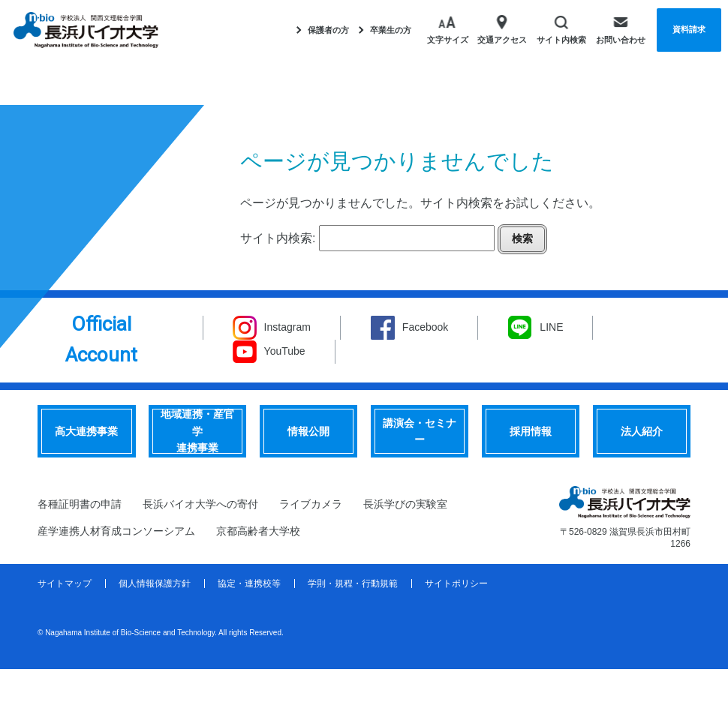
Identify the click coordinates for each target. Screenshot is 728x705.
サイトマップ (65, 583)
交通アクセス (502, 29)
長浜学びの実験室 (405, 504)
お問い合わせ (621, 29)
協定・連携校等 (249, 583)
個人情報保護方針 (155, 583)
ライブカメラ (311, 504)
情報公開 (308, 431)
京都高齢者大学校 (258, 531)
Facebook (425, 327)
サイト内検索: (278, 238)
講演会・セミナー (420, 431)
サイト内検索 (561, 29)
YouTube (285, 351)
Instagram (287, 327)
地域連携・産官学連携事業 (197, 431)
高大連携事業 (86, 431)
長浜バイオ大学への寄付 (200, 504)
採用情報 (531, 431)
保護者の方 (323, 30)
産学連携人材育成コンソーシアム (116, 531)
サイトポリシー (456, 583)
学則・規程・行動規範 (353, 583)
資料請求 (689, 29)
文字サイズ (448, 29)
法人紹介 (642, 431)
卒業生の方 (385, 30)
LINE (551, 327)
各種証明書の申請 (80, 504)
